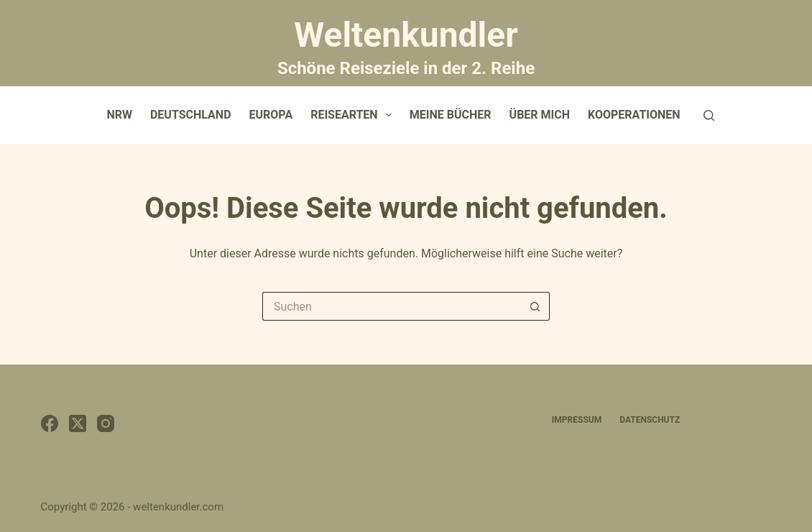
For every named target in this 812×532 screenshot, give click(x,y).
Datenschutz (650, 420)
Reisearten (354, 115)
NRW (119, 115)
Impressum (577, 420)
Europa (271, 115)
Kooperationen (634, 115)
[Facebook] (50, 423)
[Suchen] (709, 115)
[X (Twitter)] (78, 423)
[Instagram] (106, 423)
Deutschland (191, 115)
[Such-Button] (535, 306)
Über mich (540, 115)
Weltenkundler (406, 45)
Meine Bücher (451, 115)
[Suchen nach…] (392, 306)
